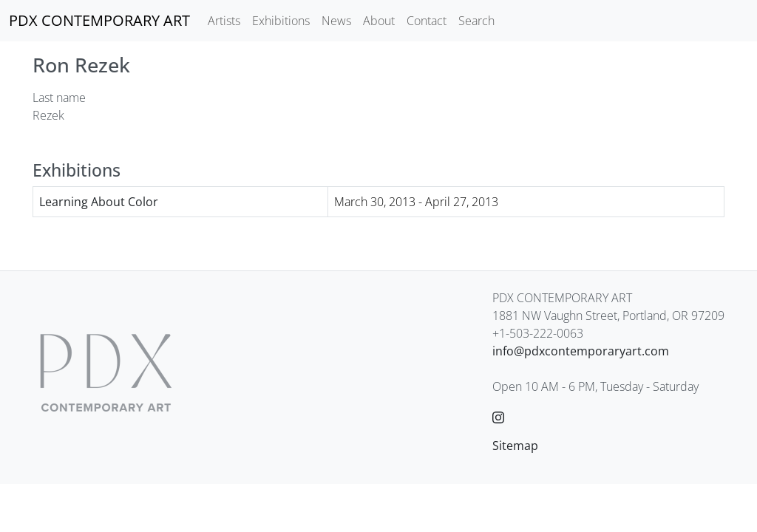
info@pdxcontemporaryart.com (581, 351)
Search (476, 21)
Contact (427, 21)
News (336, 21)
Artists (224, 21)
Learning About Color (99, 202)
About (379, 21)
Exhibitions (281, 21)
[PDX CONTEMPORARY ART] (99, 21)
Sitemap (515, 446)
